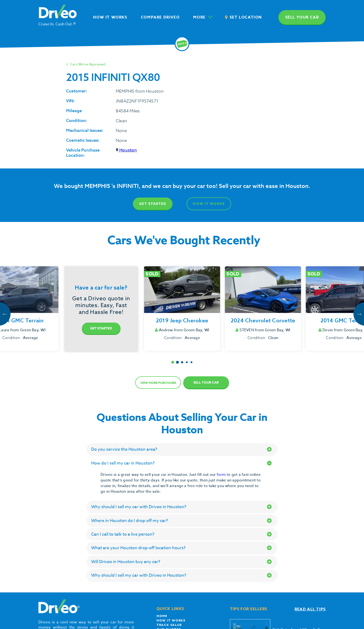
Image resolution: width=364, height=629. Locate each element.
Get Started (153, 204)
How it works (171, 620)
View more (158, 383)
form (222, 475)
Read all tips (310, 609)
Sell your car (302, 17)
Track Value (169, 625)
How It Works (209, 204)
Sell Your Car (206, 383)
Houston (126, 150)
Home (162, 616)
